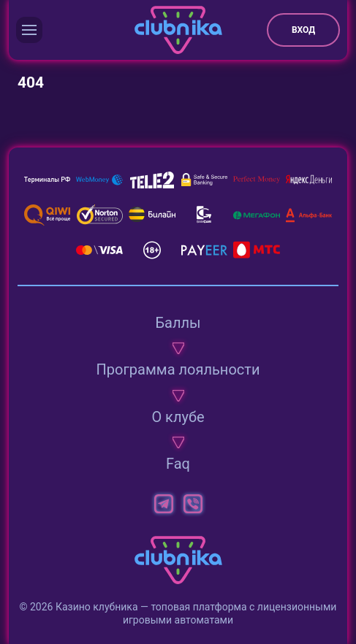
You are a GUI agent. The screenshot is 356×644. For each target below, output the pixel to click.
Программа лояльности (178, 369)
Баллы (178, 323)
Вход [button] (303, 30)
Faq (178, 464)
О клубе (178, 417)
